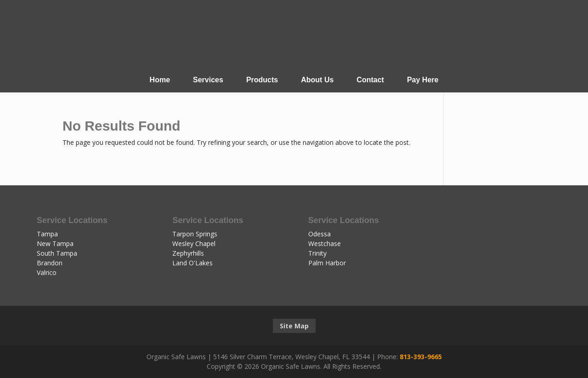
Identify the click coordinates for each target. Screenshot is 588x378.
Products (262, 80)
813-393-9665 (421, 357)
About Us (317, 80)
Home (160, 80)
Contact (370, 80)
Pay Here (423, 80)
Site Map (294, 326)
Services (208, 80)
